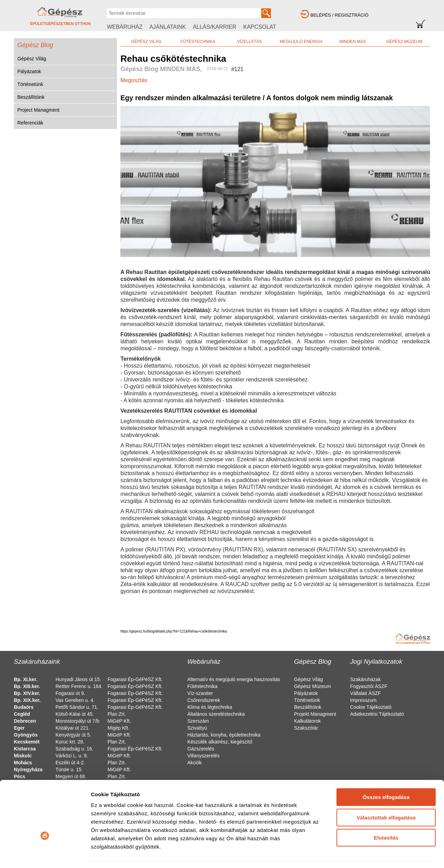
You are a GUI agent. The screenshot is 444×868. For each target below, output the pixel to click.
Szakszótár (306, 728)
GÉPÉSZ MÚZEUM (404, 42)
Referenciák (30, 123)
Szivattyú (197, 728)
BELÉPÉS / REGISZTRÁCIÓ (340, 15)
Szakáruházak (365, 679)
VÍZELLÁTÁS (249, 42)
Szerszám (198, 721)
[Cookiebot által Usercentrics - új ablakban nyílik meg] (45, 854)
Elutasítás (386, 793)
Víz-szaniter (200, 693)
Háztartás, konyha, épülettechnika (224, 735)
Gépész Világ (32, 59)
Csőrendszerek (204, 700)
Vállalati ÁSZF (365, 693)
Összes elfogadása (386, 753)
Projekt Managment (315, 714)
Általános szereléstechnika (216, 714)
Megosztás (134, 80)
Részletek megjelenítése (121, 854)
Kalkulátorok (308, 721)
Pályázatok (29, 71)
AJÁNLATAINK (168, 27)
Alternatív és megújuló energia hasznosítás (234, 679)
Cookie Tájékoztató (371, 707)
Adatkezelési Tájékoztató (377, 714)
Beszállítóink (31, 97)
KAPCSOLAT (260, 27)
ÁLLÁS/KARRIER (215, 27)
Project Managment (38, 110)
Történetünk (30, 84)
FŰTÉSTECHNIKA (198, 42)
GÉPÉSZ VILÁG (146, 42)
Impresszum (363, 700)
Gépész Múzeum (313, 686)
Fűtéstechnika (202, 686)
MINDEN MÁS (353, 42)
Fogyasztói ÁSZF (369, 686)
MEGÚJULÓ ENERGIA (301, 42)
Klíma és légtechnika (210, 707)
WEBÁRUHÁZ (125, 27)
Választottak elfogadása (386, 773)
